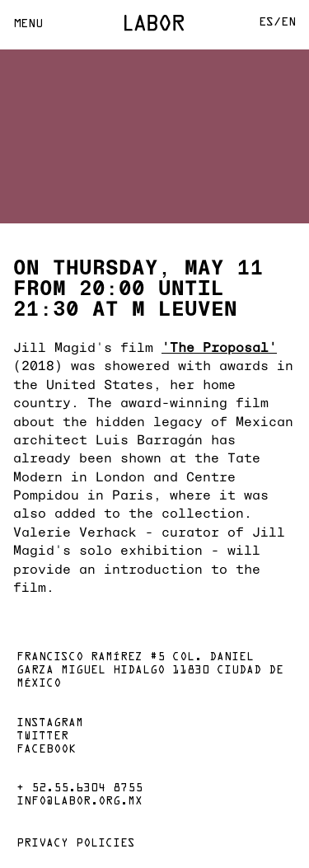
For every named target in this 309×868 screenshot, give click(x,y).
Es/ (270, 23)
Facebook (46, 750)
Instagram (50, 724)
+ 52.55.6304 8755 (80, 789)
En (288, 23)
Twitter (42, 737)
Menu (28, 24)
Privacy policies (76, 844)
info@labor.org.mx (80, 802)
